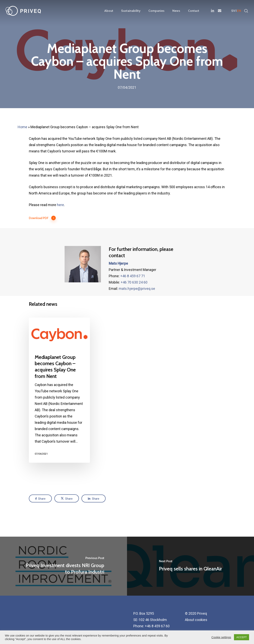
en (239, 11)
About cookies (196, 620)
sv (233, 11)
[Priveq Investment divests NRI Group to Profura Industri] (63, 566)
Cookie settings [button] (221, 637)
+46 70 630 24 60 (134, 291)
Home (22, 127)
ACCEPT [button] (242, 637)
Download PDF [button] (42, 218)
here (60, 205)
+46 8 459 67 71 (133, 285)
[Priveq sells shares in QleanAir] (190, 566)
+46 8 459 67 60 (157, 626)
